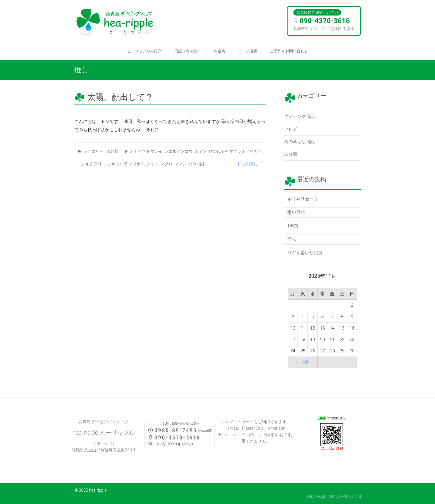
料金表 (220, 51)
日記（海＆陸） (188, 51)
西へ (292, 239)
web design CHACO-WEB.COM (333, 496)
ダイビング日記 (299, 116)
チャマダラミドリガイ (241, 151)
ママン (180, 164)
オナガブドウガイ (146, 151)
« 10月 (303, 362)
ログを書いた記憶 (305, 253)
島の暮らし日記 (299, 142)
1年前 (293, 226)
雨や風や (296, 212)
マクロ (166, 164)
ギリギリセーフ (303, 199)
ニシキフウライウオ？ (124, 164)
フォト (152, 164)
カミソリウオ (207, 151)
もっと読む (247, 164)
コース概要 (248, 51)
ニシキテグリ (90, 164)
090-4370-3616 (325, 21)
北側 (192, 164)
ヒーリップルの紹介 (144, 51)
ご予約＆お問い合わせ (289, 51)
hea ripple (98, 490)
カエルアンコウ (178, 151)
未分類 (112, 151)
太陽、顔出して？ (120, 97)
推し (202, 164)
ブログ (291, 129)
